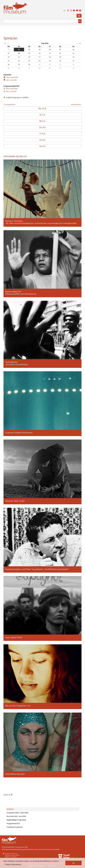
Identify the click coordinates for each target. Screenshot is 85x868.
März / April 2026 (11, 77)
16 (29, 57)
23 (29, 61)
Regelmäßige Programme (16, 820)
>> (80, 43)
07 (9, 53)
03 (40, 49)
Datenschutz (29, 849)
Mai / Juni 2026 (10, 80)
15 (19, 57)
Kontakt (57, 849)
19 (60, 57)
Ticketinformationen (15, 827)
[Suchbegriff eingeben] (41, 21)
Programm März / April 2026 (17, 813)
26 (60, 61)
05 (60, 49)
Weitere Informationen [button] (13, 864)
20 (73, 57)
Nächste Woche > (76, 104)
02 (29, 49)
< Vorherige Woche (9, 104)
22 (19, 61)
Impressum (49, 849)
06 (73, 49)
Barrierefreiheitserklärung (15, 849)
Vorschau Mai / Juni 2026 (16, 816)
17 (40, 57)
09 (29, 53)
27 (73, 61)
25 (50, 61)
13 (73, 53)
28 (9, 64)
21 (9, 61)
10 (40, 53)
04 (50, 49)
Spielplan (10, 809)
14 (9, 57)
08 (19, 53)
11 (50, 53)
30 (29, 64)
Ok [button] (74, 863)
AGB (3, 849)
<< (5, 43)
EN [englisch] (64, 11)
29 (19, 64)
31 (9, 49)
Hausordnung (39, 849)
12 (60, 53)
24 (40, 61)
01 (19, 49)
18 (50, 57)
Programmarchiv (13, 823)
